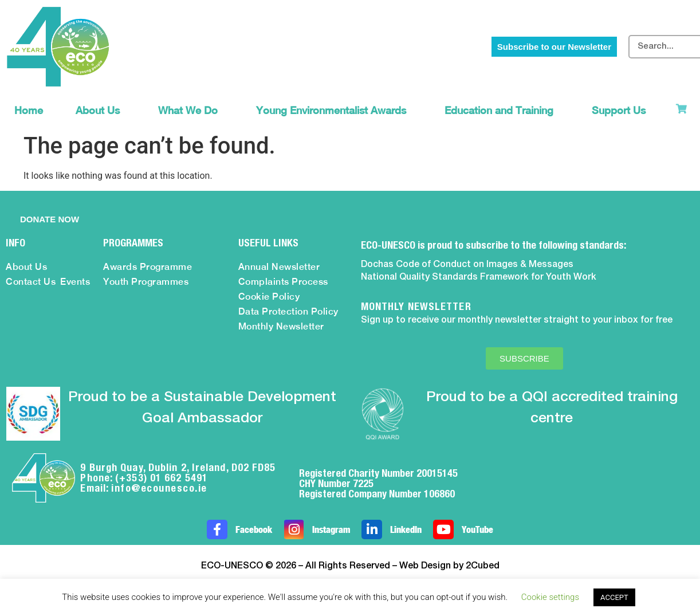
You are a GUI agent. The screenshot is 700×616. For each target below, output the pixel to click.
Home (29, 110)
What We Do (191, 110)
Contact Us (31, 282)
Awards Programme (148, 267)
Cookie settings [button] (550, 597)
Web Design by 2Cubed (449, 566)
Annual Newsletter (279, 267)
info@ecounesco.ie (159, 488)
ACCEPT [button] (614, 597)
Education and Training (502, 110)
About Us (101, 110)
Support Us (622, 110)
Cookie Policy (269, 297)
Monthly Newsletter (281, 326)
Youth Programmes (146, 282)
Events (75, 282)
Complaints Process (283, 282)
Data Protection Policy (288, 311)
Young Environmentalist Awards (334, 110)
